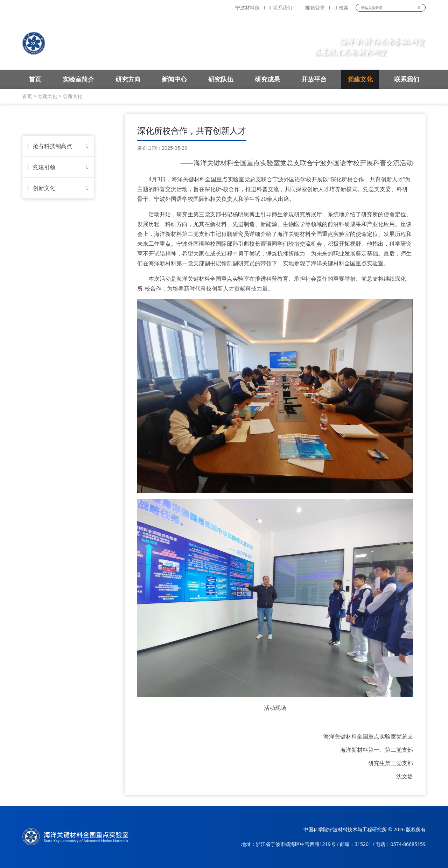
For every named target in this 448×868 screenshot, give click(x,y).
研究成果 (267, 79)
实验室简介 (78, 79)
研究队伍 (221, 79)
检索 (341, 8)
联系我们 (281, 8)
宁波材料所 (246, 8)
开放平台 (314, 79)
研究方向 (128, 79)
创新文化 (72, 96)
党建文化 (360, 79)
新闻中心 (174, 79)
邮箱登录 (313, 8)
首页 (35, 79)
